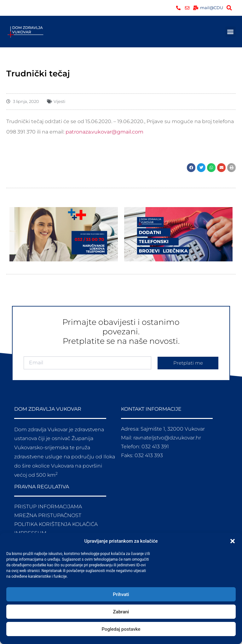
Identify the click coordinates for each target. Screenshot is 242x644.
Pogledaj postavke (121, 629)
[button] (233, 541)
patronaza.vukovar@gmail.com (104, 132)
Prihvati (121, 594)
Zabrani (121, 612)
